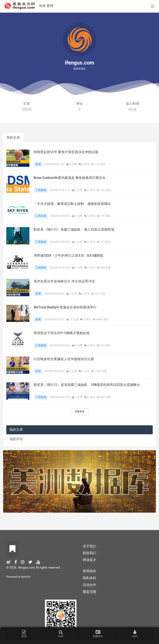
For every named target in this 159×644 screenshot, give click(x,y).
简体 (42, 6)
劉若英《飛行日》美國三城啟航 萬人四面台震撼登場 (74, 230)
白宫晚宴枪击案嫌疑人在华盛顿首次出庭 (64, 359)
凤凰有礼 (98, 634)
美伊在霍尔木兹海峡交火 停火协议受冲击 (64, 281)
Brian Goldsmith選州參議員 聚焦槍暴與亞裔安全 (70, 178)
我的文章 (13, 138)
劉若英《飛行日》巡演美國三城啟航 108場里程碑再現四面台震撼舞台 (87, 385)
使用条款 (89, 571)
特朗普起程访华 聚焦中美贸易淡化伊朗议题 (66, 152)
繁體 (50, 6)
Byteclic (26, 577)
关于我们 (89, 546)
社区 (135, 634)
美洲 (38, 164)
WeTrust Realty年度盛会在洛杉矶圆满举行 (65, 307)
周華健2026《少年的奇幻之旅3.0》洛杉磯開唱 (68, 255)
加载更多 (80, 411)
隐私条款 (89, 578)
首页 (24, 634)
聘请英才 (89, 560)
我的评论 (16, 439)
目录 (61, 634)
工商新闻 (41, 190)
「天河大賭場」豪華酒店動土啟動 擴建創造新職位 (72, 204)
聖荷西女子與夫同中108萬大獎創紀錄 (62, 333)
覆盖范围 (89, 592)
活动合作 (89, 585)
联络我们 (89, 553)
